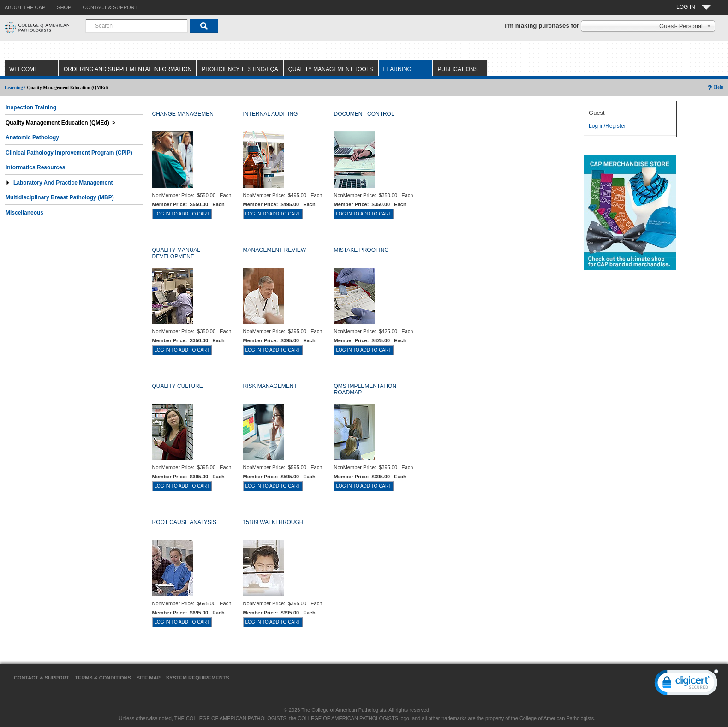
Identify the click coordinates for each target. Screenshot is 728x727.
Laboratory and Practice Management (59, 183)
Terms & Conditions (103, 678)
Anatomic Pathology (32, 137)
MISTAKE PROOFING (361, 250)
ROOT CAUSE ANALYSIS (185, 522)
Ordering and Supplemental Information (128, 69)
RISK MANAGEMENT (270, 386)
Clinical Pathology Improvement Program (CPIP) (69, 153)
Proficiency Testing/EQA (240, 69)
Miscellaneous (24, 213)
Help (715, 87)
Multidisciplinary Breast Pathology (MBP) (60, 197)
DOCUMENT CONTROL (364, 114)
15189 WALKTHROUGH (273, 522)
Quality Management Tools (331, 69)
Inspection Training (31, 107)
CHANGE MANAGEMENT (185, 114)
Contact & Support (42, 678)
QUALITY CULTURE (178, 386)
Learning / (15, 87)
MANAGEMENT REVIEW (274, 250)
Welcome (24, 69)
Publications (458, 69)
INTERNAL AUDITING (271, 114)
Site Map (149, 678)
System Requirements (198, 678)
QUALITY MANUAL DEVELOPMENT (176, 253)
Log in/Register (607, 126)
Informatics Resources (35, 167)
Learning (397, 69)
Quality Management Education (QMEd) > (60, 123)
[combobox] (137, 26)
